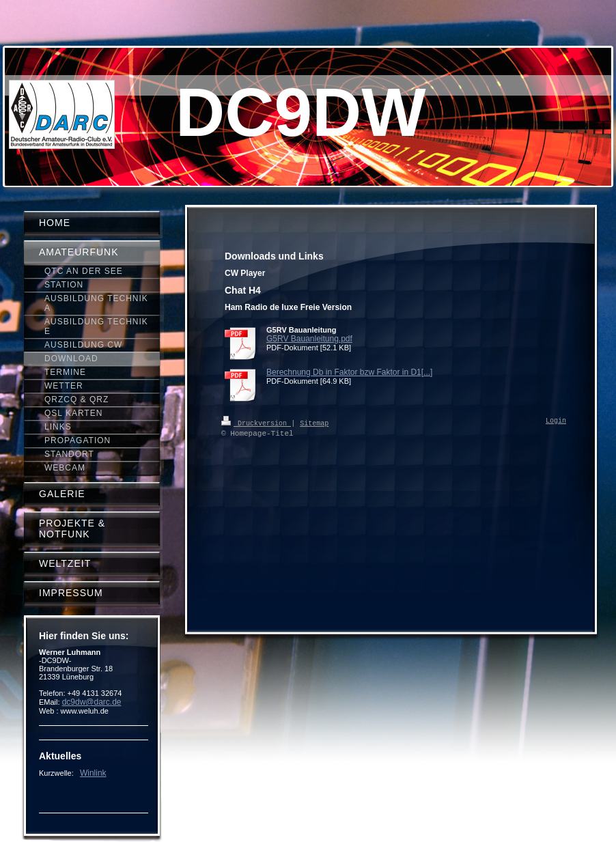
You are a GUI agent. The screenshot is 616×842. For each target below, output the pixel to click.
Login (556, 421)
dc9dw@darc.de (92, 702)
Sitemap (314, 423)
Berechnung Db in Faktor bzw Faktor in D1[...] (349, 372)
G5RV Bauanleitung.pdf (309, 339)
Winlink (93, 773)
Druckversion (256, 423)
